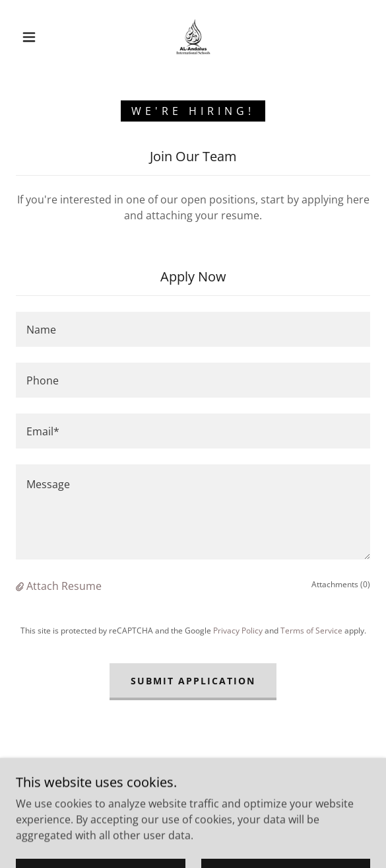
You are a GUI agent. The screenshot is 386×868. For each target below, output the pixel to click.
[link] (193, 37)
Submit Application (193, 681)
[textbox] (193, 329)
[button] (34, 37)
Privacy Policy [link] (238, 631)
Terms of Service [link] (311, 631)
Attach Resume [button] (64, 586)
